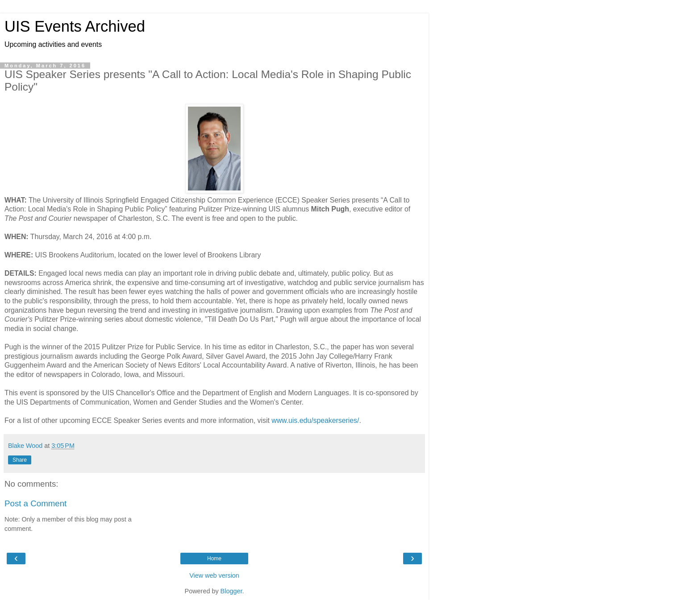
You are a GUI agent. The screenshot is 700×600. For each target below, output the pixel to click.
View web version (214, 575)
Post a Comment (35, 503)
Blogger (231, 591)
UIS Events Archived (75, 26)
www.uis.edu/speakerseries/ (315, 420)
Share (20, 460)
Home (214, 559)
